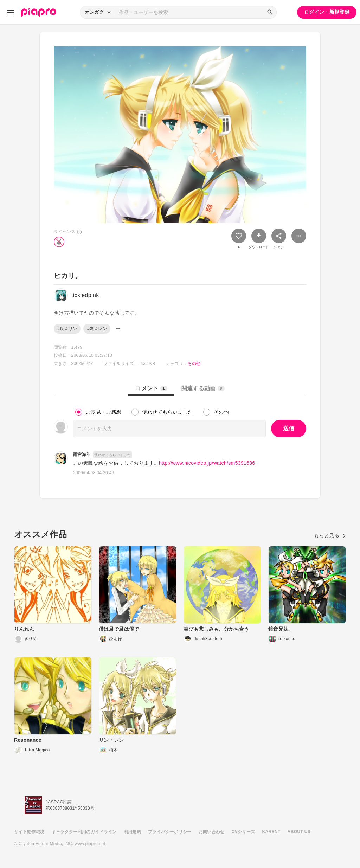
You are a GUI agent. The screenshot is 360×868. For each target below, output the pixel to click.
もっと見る (330, 535)
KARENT (271, 832)
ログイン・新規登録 (327, 12)
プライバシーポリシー (170, 832)
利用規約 (132, 832)
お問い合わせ (212, 832)
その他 (194, 364)
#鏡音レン (97, 329)
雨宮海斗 (82, 455)
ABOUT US (299, 832)
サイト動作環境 (29, 832)
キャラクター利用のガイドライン (84, 832)
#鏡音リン (67, 329)
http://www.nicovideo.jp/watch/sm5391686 (207, 463)
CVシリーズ (243, 832)
